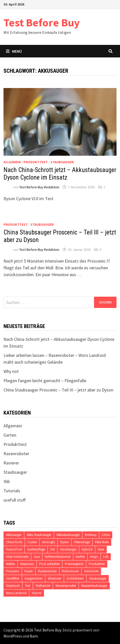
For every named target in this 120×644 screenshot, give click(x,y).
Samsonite (91, 571)
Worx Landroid (16, 593)
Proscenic (13, 571)
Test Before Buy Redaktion (39, 187)
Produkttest (36, 162)
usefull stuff (14, 500)
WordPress (13, 636)
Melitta (10, 564)
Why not (11, 371)
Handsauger (68, 549)
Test (28, 586)
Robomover (70, 571)
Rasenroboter (16, 454)
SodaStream (75, 578)
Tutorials (12, 491)
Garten (10, 435)
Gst (52, 549)
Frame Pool (14, 549)
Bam (34, 636)
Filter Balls (102, 542)
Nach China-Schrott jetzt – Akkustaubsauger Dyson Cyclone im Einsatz (60, 174)
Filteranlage (82, 542)
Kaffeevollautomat (58, 557)
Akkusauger (14, 535)
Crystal (32, 542)
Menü (14, 51)
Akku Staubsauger (39, 535)
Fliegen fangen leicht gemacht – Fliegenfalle (45, 381)
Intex (101, 549)
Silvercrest (54, 578)
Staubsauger (62, 162)
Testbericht (43, 586)
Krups (94, 557)
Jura (37, 557)
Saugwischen (33, 578)
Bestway (91, 535)
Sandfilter (13, 578)
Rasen (29, 571)
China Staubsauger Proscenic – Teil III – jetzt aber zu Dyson (58, 390)
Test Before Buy (42, 22)
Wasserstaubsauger (94, 586)
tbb (7, 481)
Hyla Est (87, 549)
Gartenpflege (36, 549)
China (106, 535)
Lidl (106, 557)
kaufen (80, 557)
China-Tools (14, 542)
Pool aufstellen (49, 564)
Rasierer (11, 463)
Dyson (64, 542)
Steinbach (13, 586)
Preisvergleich (74, 564)
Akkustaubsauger (68, 535)
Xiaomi (37, 593)
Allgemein (12, 162)
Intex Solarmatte (17, 557)
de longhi (48, 542)
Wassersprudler (66, 586)
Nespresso (27, 564)
